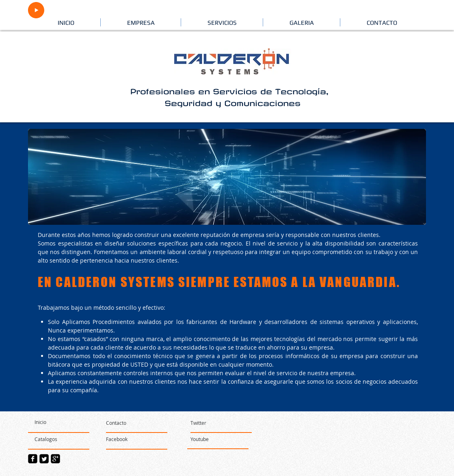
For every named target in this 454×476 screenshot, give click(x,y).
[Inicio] (58, 422)
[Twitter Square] (44, 459)
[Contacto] (137, 423)
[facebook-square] (33, 459)
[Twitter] (198, 423)
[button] (141, 22)
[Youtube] (215, 439)
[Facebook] (130, 439)
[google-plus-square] (55, 459)
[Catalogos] (58, 439)
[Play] (36, 10)
